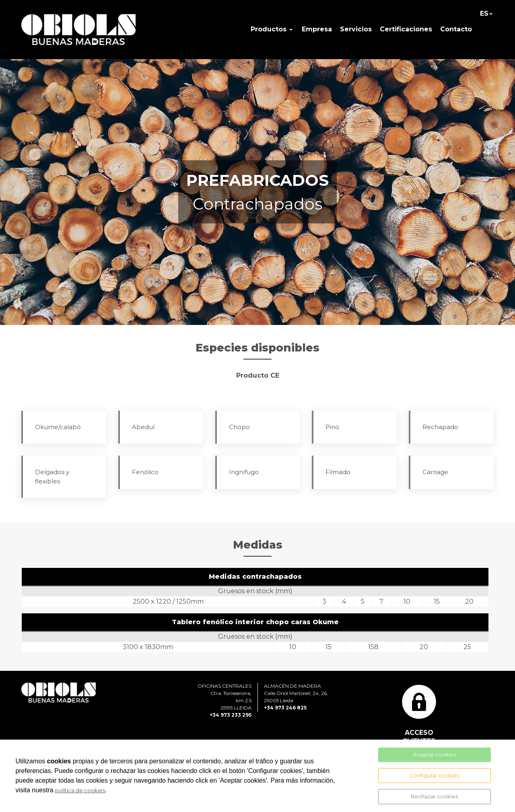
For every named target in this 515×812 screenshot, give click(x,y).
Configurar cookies (435, 775)
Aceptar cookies (435, 754)
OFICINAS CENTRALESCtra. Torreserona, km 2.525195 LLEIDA (225, 697)
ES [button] (484, 13)
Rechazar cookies (434, 796)
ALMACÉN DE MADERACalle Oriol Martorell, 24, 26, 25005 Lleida (296, 693)
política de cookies (80, 790)
